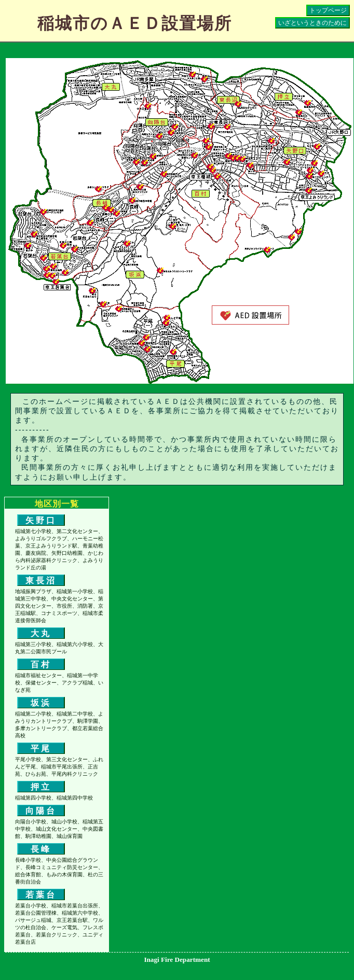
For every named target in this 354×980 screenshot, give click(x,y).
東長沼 (41, 580)
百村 (41, 664)
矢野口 (41, 520)
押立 (41, 787)
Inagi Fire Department (177, 960)
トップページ (328, 10)
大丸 (41, 633)
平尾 (41, 748)
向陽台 (41, 811)
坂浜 (41, 703)
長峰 (41, 849)
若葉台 (41, 895)
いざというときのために (312, 23)
